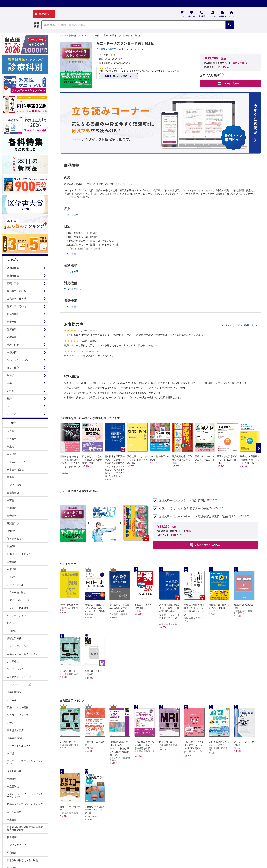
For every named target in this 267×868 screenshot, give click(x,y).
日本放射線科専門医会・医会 (22, 860)
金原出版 (12, 454)
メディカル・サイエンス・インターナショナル (25, 795)
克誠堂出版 (13, 523)
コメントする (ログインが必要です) (237, 325)
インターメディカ (17, 615)
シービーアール (15, 585)
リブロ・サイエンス (18, 715)
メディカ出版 (14, 485)
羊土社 (11, 447)
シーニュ (12, 700)
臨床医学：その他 (17, 306)
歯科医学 (12, 391)
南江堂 (11, 753)
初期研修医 (13, 268)
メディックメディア (18, 845)
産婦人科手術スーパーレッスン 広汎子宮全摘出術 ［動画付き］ (198, 517)
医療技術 (12, 352)
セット (11, 406)
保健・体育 (13, 368)
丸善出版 (12, 569)
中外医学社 (13, 439)
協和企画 (12, 631)
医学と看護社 (14, 771)
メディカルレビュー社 (19, 600)
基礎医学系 (13, 283)
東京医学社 (13, 787)
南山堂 (11, 477)
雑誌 (9, 398)
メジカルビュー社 (17, 462)
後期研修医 (13, 276)
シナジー (12, 723)
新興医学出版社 (15, 539)
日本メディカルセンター (20, 554)
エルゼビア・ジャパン (19, 677)
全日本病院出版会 (17, 592)
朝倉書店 (12, 837)
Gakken (11, 531)
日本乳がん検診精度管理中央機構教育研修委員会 (25, 828)
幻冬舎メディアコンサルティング (25, 804)
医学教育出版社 (15, 738)
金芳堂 (11, 500)
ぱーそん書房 (14, 812)
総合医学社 (13, 516)
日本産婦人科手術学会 (107, 49)
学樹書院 (12, 779)
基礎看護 (12, 337)
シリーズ (12, 414)
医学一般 (12, 322)
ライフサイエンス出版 (19, 684)
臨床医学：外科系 (17, 299)
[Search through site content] (133, 25)
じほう (11, 623)
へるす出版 (13, 577)
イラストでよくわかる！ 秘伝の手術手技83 (185, 508)
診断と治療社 (14, 638)
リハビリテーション (18, 360)
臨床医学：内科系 (17, 291)
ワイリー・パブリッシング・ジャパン (25, 762)
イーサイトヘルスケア (19, 746)
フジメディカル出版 (18, 608)
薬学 (9, 383)
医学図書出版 (14, 692)
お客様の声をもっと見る (116, 76)
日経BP (11, 546)
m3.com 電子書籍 (68, 36)
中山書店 (12, 508)
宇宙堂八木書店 (15, 730)
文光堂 (11, 431)
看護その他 (13, 345)
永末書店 (12, 820)
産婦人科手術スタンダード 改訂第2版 (182, 500)
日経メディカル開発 (18, 707)
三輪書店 (12, 562)
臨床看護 (12, 329)
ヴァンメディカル (17, 646)
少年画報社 (13, 661)
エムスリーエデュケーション (22, 654)
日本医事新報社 (15, 470)
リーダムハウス (15, 669)
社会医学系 (13, 314)
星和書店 (12, 853)
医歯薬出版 (13, 493)
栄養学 (11, 375)
